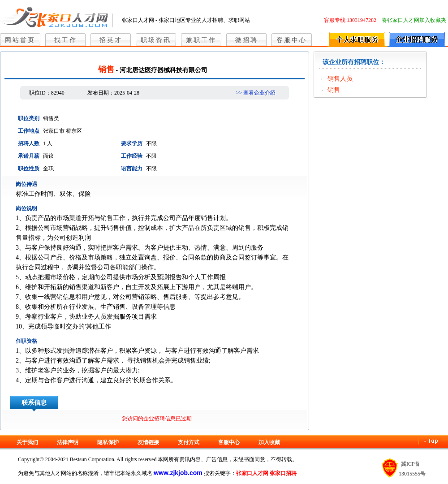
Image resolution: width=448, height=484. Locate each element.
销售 (334, 90)
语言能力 (132, 169)
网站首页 (20, 40)
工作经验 (132, 156)
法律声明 (68, 442)
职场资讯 (156, 40)
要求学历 (132, 143)
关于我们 (27, 442)
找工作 (66, 40)
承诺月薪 (29, 156)
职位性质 (29, 169)
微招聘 (247, 40)
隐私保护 (108, 442)
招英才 (111, 40)
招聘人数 (29, 143)
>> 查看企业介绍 (256, 93)
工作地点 (29, 131)
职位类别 (29, 118)
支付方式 (189, 442)
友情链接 (148, 442)
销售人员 (340, 79)
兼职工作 (201, 40)
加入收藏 (269, 442)
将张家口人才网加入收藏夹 (414, 20)
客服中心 (292, 40)
